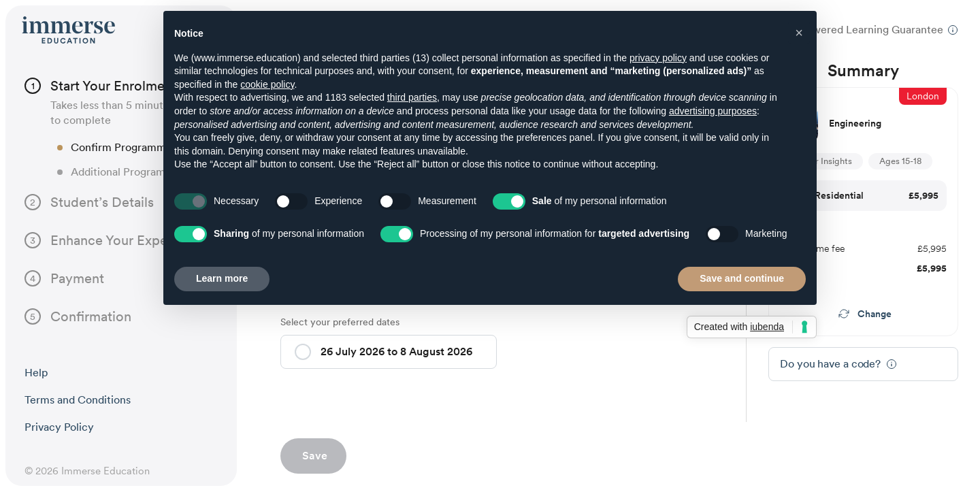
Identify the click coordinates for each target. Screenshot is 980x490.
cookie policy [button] (267, 84)
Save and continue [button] (742, 278)
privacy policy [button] (658, 58)
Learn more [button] (222, 278)
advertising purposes (713, 111)
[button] (303, 352)
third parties (412, 97)
